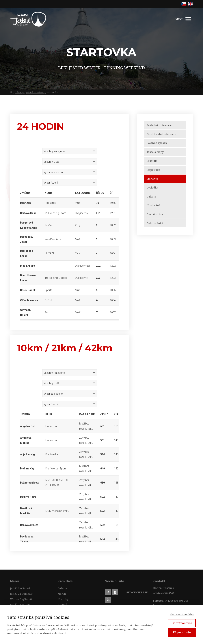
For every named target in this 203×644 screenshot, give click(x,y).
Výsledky (152, 187)
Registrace (153, 170)
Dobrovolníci (155, 223)
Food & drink (155, 214)
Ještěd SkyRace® (20, 588)
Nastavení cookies (182, 614)
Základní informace (159, 125)
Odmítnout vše (182, 623)
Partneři (63, 604)
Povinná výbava (157, 143)
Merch (62, 594)
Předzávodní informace (162, 134)
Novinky (63, 599)
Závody (19, 92)
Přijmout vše (182, 632)
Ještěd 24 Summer (21, 594)
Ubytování (153, 205)
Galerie (151, 196)
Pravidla (152, 161)
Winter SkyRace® (21, 599)
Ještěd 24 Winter (35, 92)
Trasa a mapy (155, 152)
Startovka (153, 179)
